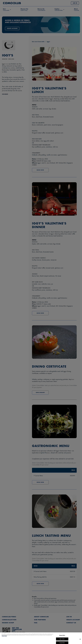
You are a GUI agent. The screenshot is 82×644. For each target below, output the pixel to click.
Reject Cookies (62, 640)
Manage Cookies (62, 636)
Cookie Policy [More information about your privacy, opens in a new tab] (4, 637)
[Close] (80, 640)
